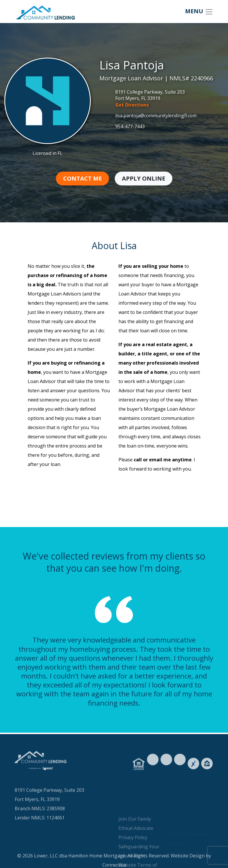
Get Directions (132, 105)
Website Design (188, 861)
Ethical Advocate (136, 848)
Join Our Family (135, 839)
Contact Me (82, 178)
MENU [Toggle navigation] (199, 12)
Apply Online (144, 178)
